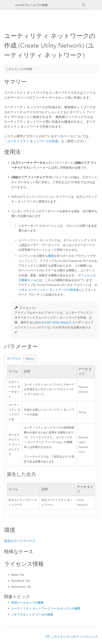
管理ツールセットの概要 (27, 603)
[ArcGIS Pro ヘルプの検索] (47, 5)
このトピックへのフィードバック (74, 637)
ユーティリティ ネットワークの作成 (33, 141)
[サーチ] (84, 5)
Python (30, 359)
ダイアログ (14, 359)
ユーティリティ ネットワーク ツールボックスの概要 (46, 608)
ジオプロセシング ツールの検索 (32, 615)
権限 (51, 256)
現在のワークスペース (20, 541)
